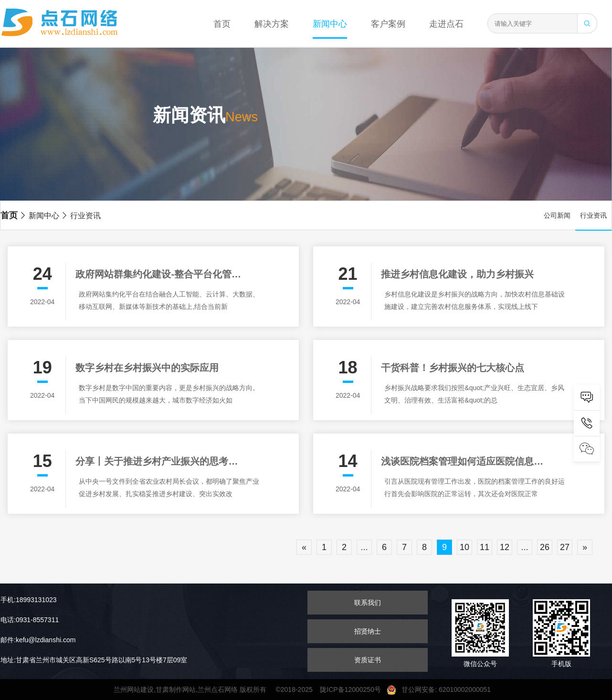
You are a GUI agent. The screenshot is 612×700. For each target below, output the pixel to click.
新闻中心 (330, 24)
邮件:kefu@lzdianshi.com (38, 640)
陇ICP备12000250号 (353, 689)
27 (565, 547)
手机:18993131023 (29, 600)
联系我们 (368, 603)
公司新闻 (557, 215)
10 (464, 547)
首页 (222, 24)
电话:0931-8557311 (30, 620)
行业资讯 (81, 216)
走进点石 (446, 24)
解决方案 (272, 24)
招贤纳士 (368, 631)
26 (545, 547)
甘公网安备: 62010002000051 (443, 689)
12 (505, 547)
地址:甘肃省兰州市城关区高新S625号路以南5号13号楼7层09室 (94, 660)
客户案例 (388, 24)
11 (485, 547)
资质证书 (368, 660)
